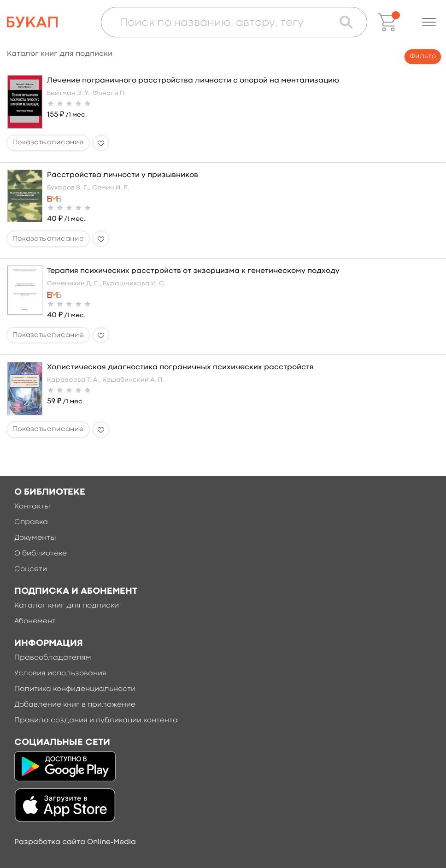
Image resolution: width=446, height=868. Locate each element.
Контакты (32, 507)
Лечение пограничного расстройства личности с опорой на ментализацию (193, 81)
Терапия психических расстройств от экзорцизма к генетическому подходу (193, 271)
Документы (35, 538)
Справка (31, 522)
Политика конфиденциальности (75, 689)
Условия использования (60, 673)
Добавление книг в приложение (75, 705)
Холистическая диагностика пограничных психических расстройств (180, 367)
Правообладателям (53, 658)
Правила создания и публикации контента (96, 720)
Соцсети (31, 569)
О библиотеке (41, 554)
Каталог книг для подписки (67, 606)
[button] (429, 22)
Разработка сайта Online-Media (75, 842)
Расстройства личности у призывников (123, 175)
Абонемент (35, 621)
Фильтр (423, 56)
